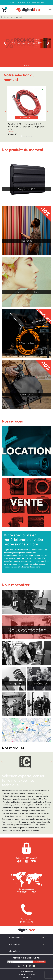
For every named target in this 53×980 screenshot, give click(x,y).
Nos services (14, 944)
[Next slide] (48, 43)
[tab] (25, 65)
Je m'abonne (39, 962)
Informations (14, 951)
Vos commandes (16, 938)
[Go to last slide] (5, 43)
